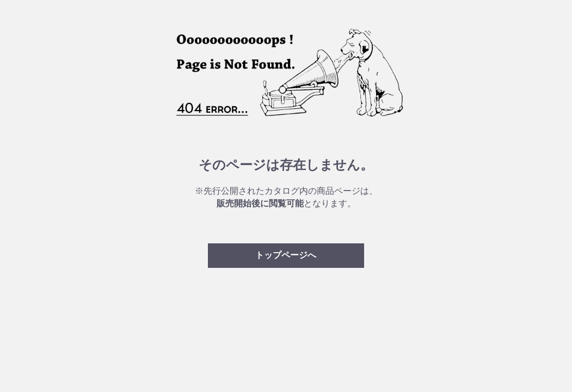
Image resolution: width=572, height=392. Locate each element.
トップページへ (286, 255)
